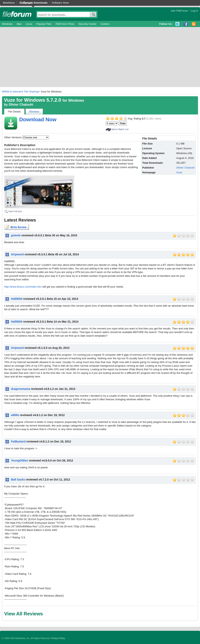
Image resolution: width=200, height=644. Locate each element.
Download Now (38, 119)
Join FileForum (179, 11)
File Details (14, 112)
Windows (7, 24)
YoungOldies (19, 460)
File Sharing (31, 92)
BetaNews (9, 3)
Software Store (60, 3)
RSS (194, 24)
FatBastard (18, 441)
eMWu (15, 415)
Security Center (87, 24)
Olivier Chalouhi (21, 105)
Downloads (40, 3)
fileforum (17, 14)
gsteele (16, 235)
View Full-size (15, 211)
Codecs (105, 24)
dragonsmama (21, 389)
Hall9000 (17, 299)
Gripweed (17, 254)
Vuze (179, 172)
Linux (29, 24)
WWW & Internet (12, 92)
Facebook (186, 24)
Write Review (17, 227)
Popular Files (44, 24)
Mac (19, 24)
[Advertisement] (100, 57)
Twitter (177, 24)
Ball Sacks (18, 479)
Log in (194, 11)
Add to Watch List (120, 129)
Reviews (34, 112)
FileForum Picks (65, 24)
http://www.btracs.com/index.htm (23, 287)
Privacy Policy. (58, 638)
